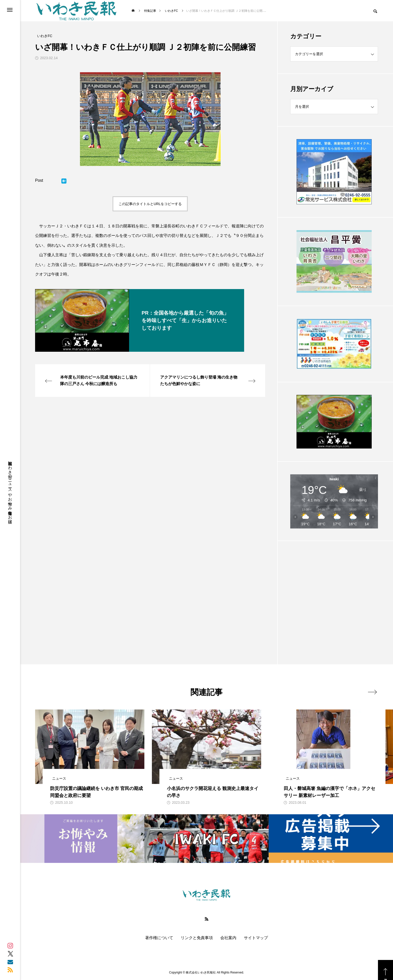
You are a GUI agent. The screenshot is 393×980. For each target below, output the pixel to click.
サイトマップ (256, 938)
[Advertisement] (334, 590)
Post (39, 180)
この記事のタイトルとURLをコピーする (150, 204)
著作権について (159, 938)
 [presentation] (372, 692)
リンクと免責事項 (197, 938)
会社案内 (228, 938)
